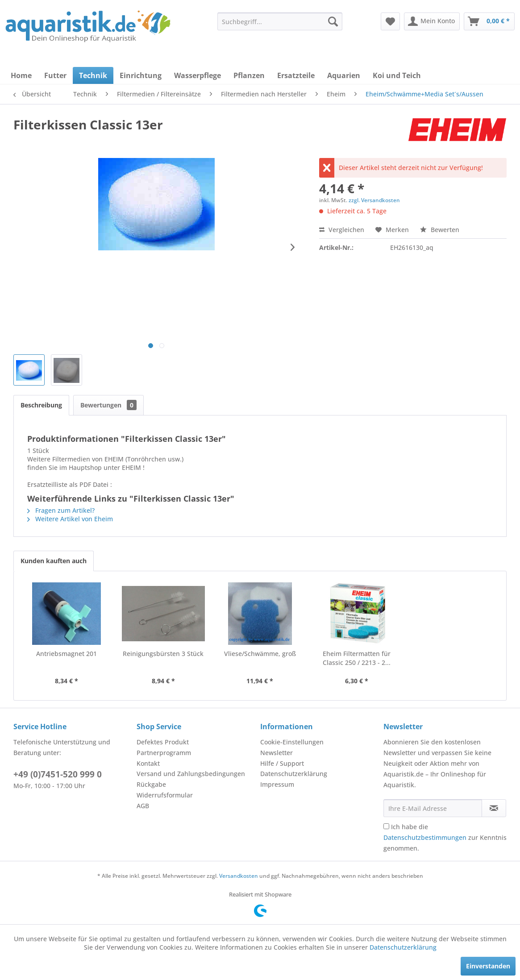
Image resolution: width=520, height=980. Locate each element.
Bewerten (440, 230)
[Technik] (93, 75)
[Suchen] (333, 21)
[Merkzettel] (390, 21)
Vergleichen (342, 230)
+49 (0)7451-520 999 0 (58, 774)
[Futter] (55, 75)
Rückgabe (151, 784)
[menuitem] (280, 21)
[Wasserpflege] (198, 75)
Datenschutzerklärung (294, 774)
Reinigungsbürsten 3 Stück (163, 654)
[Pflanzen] (249, 75)
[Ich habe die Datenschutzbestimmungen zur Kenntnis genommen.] (386, 826)
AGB (143, 806)
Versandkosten (239, 876)
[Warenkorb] (489, 21)
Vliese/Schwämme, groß (260, 654)
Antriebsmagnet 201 (67, 654)
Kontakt (148, 763)
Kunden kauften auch (54, 561)
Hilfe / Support (282, 763)
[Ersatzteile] (296, 75)
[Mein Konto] (432, 21)
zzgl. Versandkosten (374, 200)
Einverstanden (488, 966)
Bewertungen (108, 405)
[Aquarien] (344, 75)
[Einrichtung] (141, 75)
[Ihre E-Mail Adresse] (433, 808)
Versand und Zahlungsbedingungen (191, 774)
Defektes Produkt (163, 742)
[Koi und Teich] (397, 75)
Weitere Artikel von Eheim (70, 519)
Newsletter (277, 753)
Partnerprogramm (164, 753)
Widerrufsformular (165, 795)
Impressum (277, 784)
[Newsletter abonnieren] (494, 808)
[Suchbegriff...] (280, 21)
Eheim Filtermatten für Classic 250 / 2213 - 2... (357, 658)
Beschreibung (41, 405)
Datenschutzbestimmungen (425, 837)
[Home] (21, 75)
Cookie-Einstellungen (292, 742)
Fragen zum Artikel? (61, 510)
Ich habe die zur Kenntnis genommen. (445, 837)
